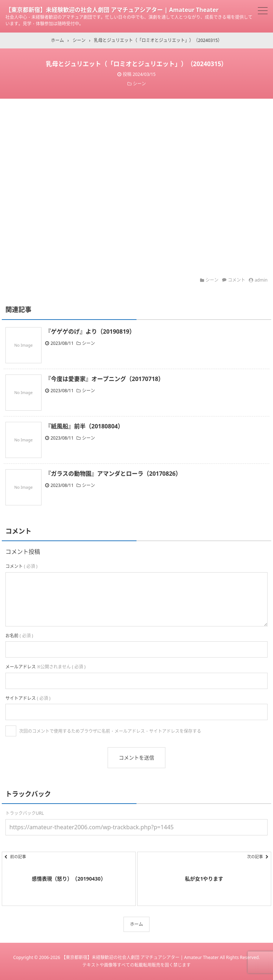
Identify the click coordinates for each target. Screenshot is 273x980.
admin (261, 280)
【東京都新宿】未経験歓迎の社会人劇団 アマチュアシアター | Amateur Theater (112, 10)
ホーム (136, 924)
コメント (237, 280)
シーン (139, 84)
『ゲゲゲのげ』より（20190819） (90, 331)
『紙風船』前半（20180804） (84, 426)
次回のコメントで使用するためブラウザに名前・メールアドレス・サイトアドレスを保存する (110, 731)
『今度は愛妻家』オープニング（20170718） (105, 379)
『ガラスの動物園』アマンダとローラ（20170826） (113, 474)
